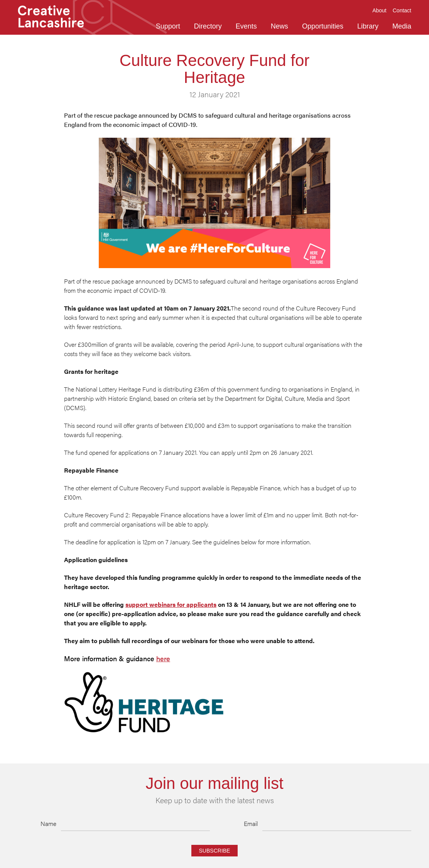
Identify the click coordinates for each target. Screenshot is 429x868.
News (280, 26)
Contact (402, 10)
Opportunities (323, 26)
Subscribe (215, 851)
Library (368, 26)
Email (251, 823)
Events (246, 26)
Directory (208, 26)
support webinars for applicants (171, 604)
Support (168, 26)
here (163, 659)
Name (48, 823)
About (379, 10)
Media (402, 26)
